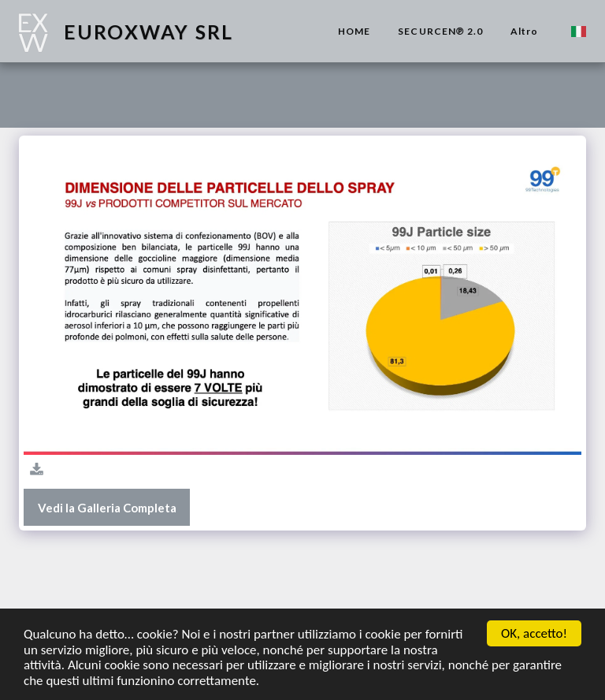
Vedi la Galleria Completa (107, 508)
